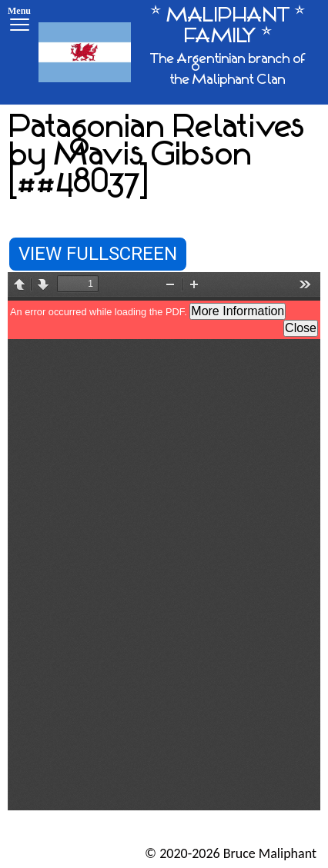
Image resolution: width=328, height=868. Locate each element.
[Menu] (19, 21)
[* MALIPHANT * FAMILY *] (177, 52)
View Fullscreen (98, 254)
